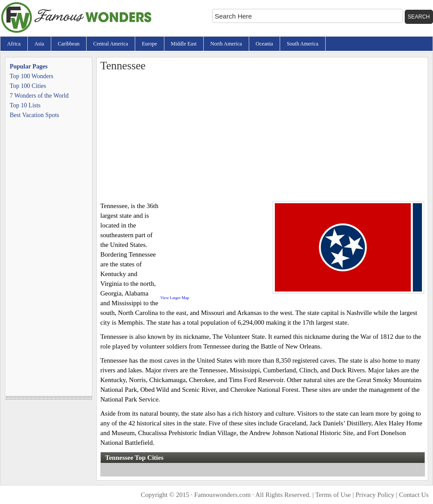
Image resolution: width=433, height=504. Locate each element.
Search (419, 17)
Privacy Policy (375, 495)
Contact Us (414, 495)
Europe (150, 44)
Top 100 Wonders (32, 76)
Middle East (184, 44)
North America (226, 44)
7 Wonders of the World (39, 96)
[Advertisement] (262, 135)
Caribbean (69, 44)
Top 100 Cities (28, 86)
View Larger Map (175, 298)
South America (303, 44)
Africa (14, 44)
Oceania (264, 44)
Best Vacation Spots (34, 115)
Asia (39, 44)
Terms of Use (333, 495)
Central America (111, 44)
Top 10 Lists (25, 105)
